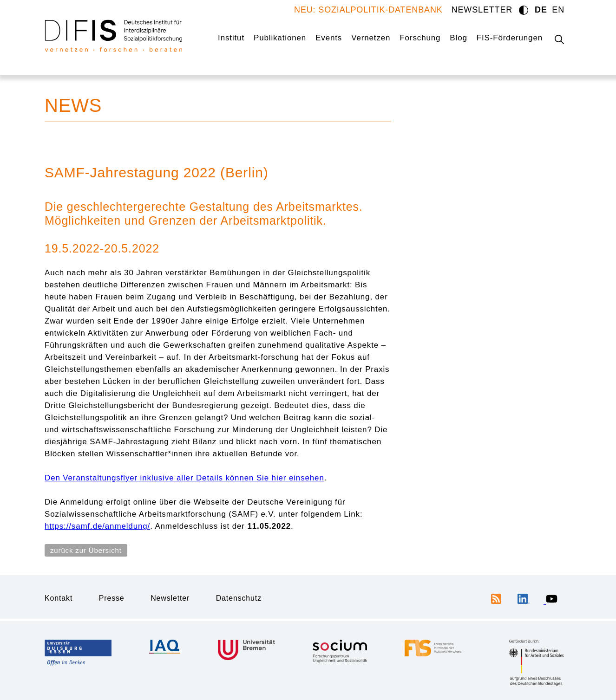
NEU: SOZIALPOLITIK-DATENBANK (368, 10)
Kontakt (59, 598)
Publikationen (280, 38)
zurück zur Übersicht (86, 550)
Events (329, 38)
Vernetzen (371, 38)
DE (541, 10)
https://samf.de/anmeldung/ (97, 526)
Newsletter (170, 598)
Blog (458, 38)
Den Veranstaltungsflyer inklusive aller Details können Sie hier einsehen (184, 478)
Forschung (420, 38)
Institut (231, 38)
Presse (112, 598)
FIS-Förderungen (510, 38)
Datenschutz (239, 598)
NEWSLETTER (482, 10)
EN (558, 10)
